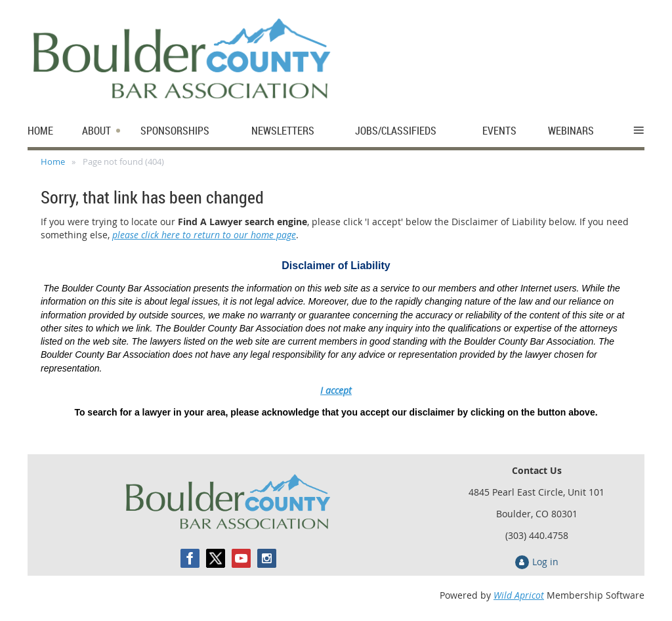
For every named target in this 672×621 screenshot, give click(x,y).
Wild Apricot (519, 595)
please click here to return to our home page (204, 235)
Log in (545, 562)
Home (53, 161)
